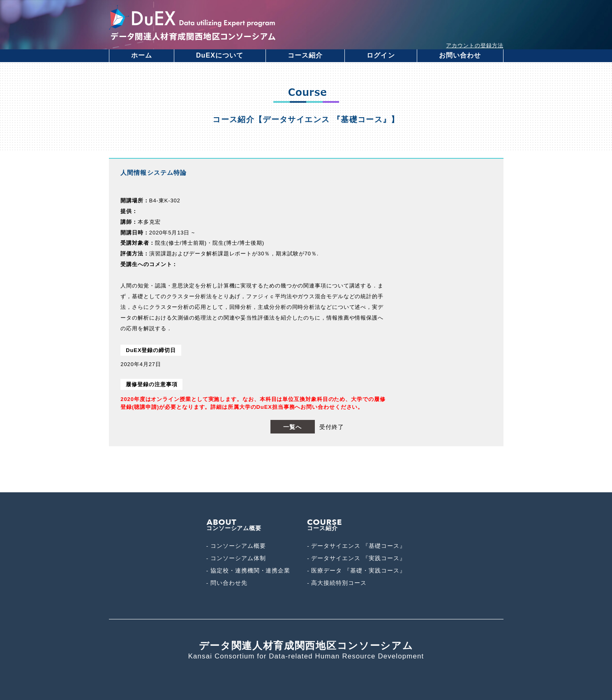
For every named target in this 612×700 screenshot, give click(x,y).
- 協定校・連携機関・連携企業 (248, 571)
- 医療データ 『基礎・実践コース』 (356, 571)
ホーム (142, 55)
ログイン (381, 55)
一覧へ (292, 427)
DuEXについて (220, 55)
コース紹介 (305, 55)
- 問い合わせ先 (227, 583)
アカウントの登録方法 (475, 45)
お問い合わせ (460, 55)
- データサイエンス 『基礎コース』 (356, 546)
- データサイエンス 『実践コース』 (356, 558)
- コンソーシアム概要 (236, 546)
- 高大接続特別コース (337, 583)
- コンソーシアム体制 (236, 558)
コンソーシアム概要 (234, 526)
